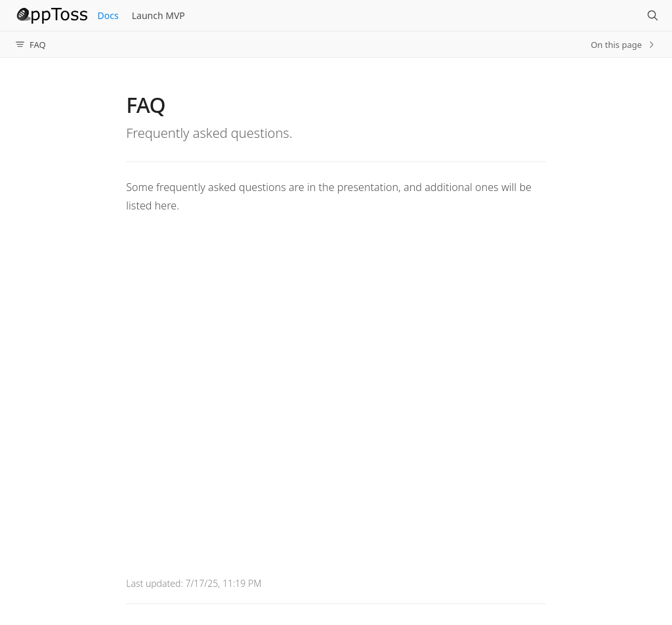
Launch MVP (158, 15)
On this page (623, 45)
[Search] (652, 16)
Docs (108, 15)
